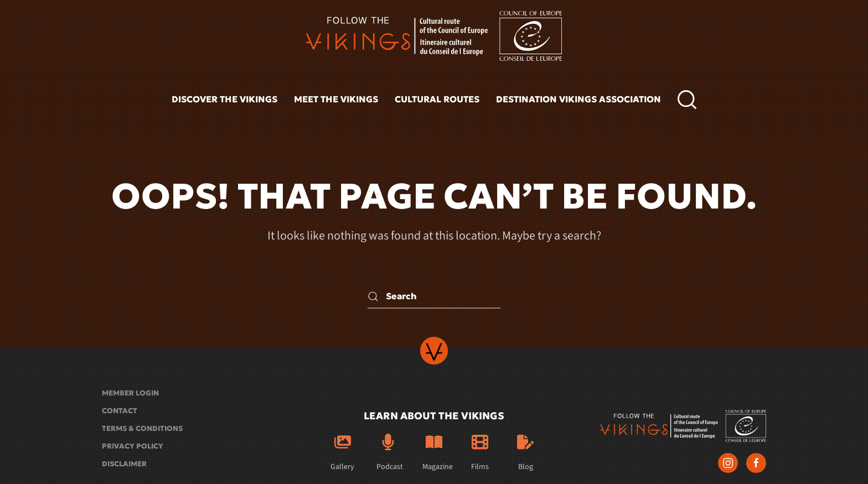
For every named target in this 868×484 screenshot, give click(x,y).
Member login (130, 393)
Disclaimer (124, 464)
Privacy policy (133, 446)
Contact (120, 411)
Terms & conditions (142, 428)
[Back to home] (434, 36)
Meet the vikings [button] (336, 99)
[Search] (434, 296)
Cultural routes (437, 99)
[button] (687, 100)
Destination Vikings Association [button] (578, 99)
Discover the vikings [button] (224, 99)
